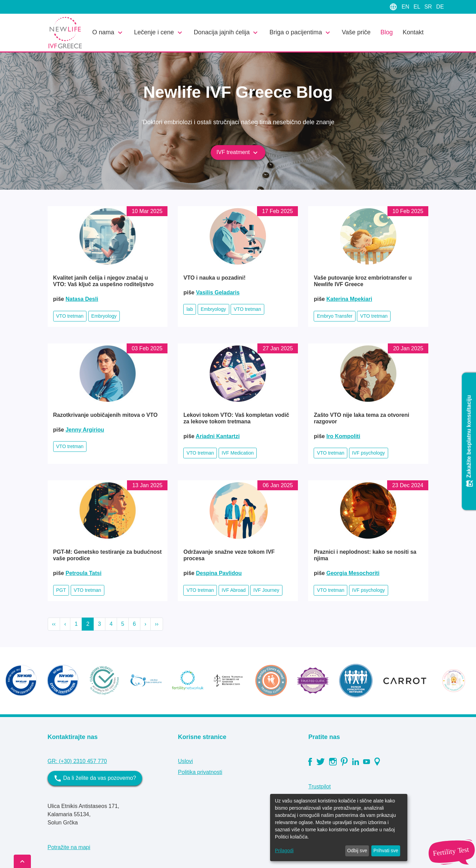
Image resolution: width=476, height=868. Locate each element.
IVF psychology (369, 453)
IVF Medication (238, 453)
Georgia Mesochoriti (353, 573)
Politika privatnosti (200, 772)
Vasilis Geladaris (218, 292)
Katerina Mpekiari (349, 299)
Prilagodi (284, 851)
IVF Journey (266, 590)
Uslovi (185, 761)
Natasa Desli (82, 299)
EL (417, 7)
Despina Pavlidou (219, 573)
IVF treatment (238, 153)
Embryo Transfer (334, 316)
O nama (108, 33)
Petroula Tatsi (84, 573)
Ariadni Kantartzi (218, 436)
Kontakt (413, 32)
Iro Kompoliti (343, 436)
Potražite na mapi (69, 847)
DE (440, 7)
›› (157, 624)
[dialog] (339, 828)
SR (429, 7)
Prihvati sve (386, 851)
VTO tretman (70, 316)
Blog (386, 32)
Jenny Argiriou (85, 430)
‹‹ (54, 624)
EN (406, 7)
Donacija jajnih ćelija (227, 33)
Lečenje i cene (159, 33)
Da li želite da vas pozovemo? (95, 778)
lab (190, 309)
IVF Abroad (234, 590)
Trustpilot (319, 787)
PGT (61, 590)
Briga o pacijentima (301, 33)
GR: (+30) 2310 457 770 (77, 761)
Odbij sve (357, 851)
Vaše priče (356, 32)
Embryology (104, 316)
